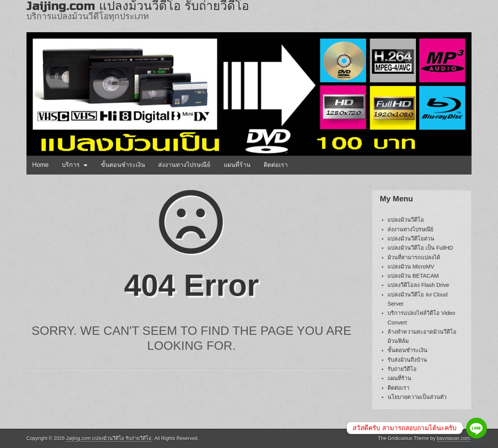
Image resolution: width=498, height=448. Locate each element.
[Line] (477, 428)
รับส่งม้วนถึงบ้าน (407, 360)
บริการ (71, 165)
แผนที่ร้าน (237, 165)
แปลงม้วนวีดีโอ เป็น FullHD (420, 248)
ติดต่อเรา (276, 165)
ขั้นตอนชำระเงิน (123, 165)
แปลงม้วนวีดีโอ (406, 220)
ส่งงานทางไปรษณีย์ (184, 165)
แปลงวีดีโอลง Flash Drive (418, 285)
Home (40, 165)
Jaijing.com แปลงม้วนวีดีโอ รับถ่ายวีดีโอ (109, 438)
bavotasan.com (454, 438)
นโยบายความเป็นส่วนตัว (417, 397)
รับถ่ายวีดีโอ (402, 369)
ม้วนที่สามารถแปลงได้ (414, 257)
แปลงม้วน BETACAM (413, 276)
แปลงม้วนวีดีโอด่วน (411, 239)
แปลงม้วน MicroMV (411, 267)
